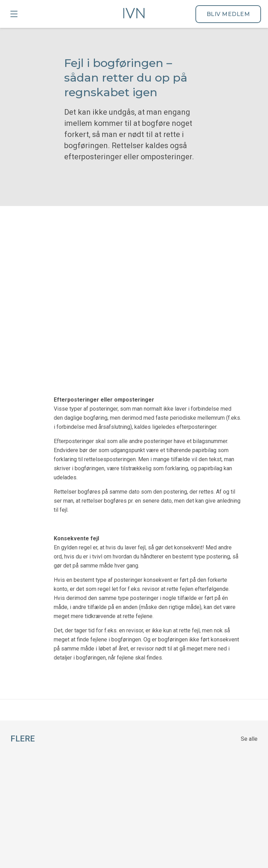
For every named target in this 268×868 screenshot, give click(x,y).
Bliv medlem (228, 14)
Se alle (249, 551)
